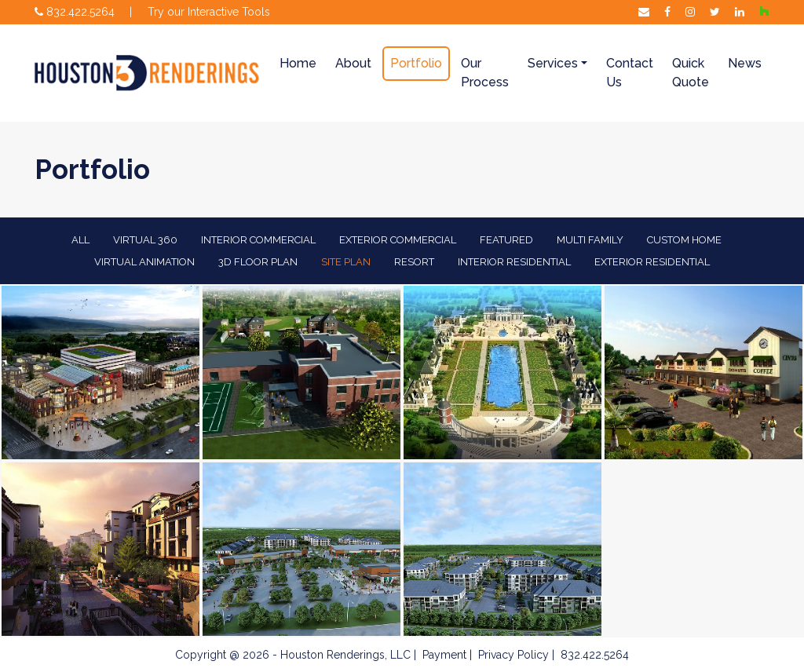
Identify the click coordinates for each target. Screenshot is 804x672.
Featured (506, 240)
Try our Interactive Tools (209, 12)
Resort (414, 262)
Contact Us (630, 73)
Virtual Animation (144, 262)
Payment (444, 655)
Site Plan (346, 262)
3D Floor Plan (258, 262)
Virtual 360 (145, 240)
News (745, 63)
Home (298, 63)
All (80, 240)
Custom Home (684, 240)
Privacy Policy (513, 655)
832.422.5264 (75, 12)
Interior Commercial (258, 240)
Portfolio (416, 63)
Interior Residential (514, 262)
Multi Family (590, 240)
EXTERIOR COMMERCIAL (398, 240)
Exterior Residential (652, 262)
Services (553, 63)
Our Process (485, 73)
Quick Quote (691, 73)
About (353, 63)
